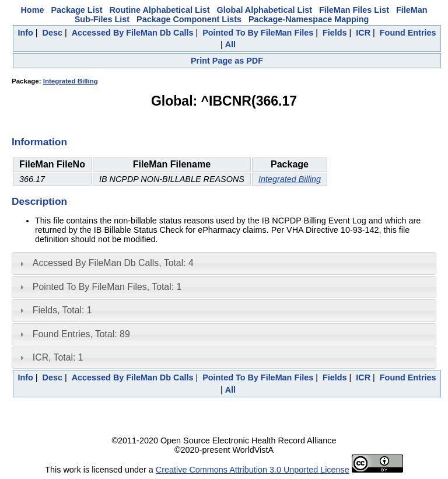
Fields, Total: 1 (62, 310)
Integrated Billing (71, 81)
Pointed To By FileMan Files (258, 33)
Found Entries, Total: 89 (81, 334)
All (230, 44)
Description (39, 201)
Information (39, 142)
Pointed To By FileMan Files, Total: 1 (107, 287)
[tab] (224, 263)
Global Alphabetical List (265, 10)
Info (25, 33)
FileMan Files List (354, 10)
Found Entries (408, 33)
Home (32, 10)
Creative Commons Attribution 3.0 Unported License (253, 470)
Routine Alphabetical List (159, 10)
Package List (76, 10)
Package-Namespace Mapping (309, 19)
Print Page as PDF (227, 61)
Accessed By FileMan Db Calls (133, 33)
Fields (335, 33)
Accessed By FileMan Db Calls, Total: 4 (113, 263)
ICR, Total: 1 (58, 357)
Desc (52, 33)
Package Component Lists (189, 19)
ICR (363, 33)
